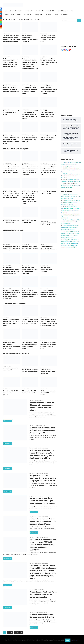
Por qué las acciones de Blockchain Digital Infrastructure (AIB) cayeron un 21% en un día (43, 478)
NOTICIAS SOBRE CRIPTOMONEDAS (13, 230)
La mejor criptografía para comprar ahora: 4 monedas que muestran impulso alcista (71, 164)
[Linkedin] (1, 14)
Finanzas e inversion (9, 15)
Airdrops (19, 15)
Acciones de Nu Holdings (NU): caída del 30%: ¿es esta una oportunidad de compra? (48, 138)
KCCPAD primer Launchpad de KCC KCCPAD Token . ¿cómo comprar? (48, 393)
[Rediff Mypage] (1, 26)
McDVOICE (65, 168)
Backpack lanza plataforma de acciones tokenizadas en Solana (11, 113)
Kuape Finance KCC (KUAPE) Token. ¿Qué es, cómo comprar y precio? (11, 393)
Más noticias (41, 425)
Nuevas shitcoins (29, 11)
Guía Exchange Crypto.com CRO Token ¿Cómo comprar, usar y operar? (71, 186)
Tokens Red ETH (50, 11)
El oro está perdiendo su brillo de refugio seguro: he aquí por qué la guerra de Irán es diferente (43, 521)
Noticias (46, 425)
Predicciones (64, 15)
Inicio (5, 11)
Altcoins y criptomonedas (16, 11)
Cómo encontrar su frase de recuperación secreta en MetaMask (71, 176)
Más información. (75, 640)
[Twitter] (1, 10)
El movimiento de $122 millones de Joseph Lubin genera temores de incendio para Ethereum (12, 248)
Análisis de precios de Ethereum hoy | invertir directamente (46, 269)
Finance (65, 162)
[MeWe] (1, 18)
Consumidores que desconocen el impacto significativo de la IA (71, 170)
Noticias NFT (41, 400)
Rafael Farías (66, 174)
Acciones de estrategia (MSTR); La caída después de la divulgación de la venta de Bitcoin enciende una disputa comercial (30, 115)
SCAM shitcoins (28, 15)
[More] (1, 28)
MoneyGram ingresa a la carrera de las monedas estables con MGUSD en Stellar (49, 248)
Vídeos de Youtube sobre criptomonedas (15, 303)
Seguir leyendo (7, 421)
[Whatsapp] (1, 22)
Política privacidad (39, 15)
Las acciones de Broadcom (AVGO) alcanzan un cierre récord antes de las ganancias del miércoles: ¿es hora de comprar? (30, 90)
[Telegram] (1, 24)
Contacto (56, 15)
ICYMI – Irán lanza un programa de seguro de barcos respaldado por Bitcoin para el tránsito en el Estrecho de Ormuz (30, 294)
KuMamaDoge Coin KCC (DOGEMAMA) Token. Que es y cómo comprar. (48, 372)
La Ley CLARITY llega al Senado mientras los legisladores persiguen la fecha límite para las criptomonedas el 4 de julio (49, 90)
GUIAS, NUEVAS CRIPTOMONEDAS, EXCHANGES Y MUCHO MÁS (21, 20)
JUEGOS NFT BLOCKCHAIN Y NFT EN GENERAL (16, 149)
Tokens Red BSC (40, 11)
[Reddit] (1, 12)
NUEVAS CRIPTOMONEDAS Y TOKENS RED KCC (17, 354)
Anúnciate (49, 15)
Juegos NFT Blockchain (62, 11)
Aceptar (68, 640)
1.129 (17, 632)
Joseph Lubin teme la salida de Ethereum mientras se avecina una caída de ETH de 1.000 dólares (71, 197)
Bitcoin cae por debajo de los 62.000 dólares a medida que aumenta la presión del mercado (42, 501)
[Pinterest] (1, 16)
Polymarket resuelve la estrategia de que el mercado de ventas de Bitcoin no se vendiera (43, 594)
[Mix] (1, 20)
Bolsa (72, 11)
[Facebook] (1, 8)
